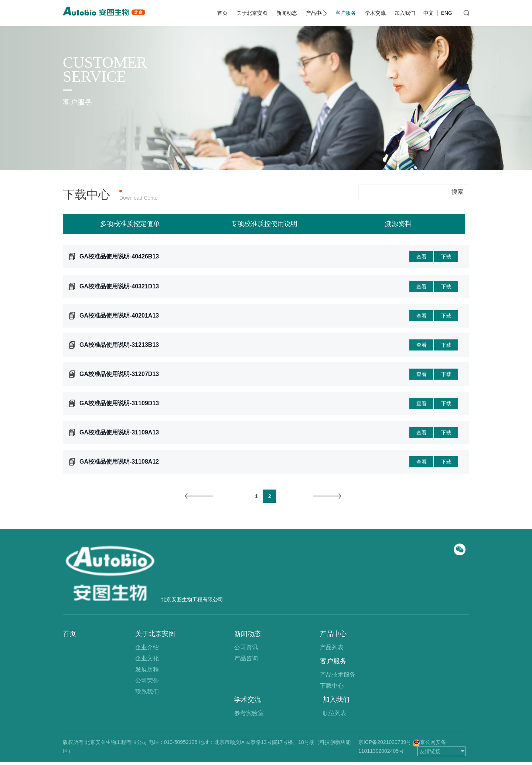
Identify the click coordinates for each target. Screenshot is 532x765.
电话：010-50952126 (173, 742)
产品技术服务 (338, 675)
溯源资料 (398, 225)
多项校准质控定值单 (130, 225)
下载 (446, 258)
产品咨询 (246, 658)
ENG (447, 13)
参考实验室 (249, 713)
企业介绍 (147, 647)
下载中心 (332, 686)
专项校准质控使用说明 (264, 225)
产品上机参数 (173, 191)
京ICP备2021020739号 (385, 742)
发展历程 (147, 669)
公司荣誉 (147, 681)
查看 (422, 258)
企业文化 (147, 658)
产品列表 (332, 647)
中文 (429, 13)
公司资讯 (246, 647)
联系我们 (147, 692)
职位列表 (335, 713)
